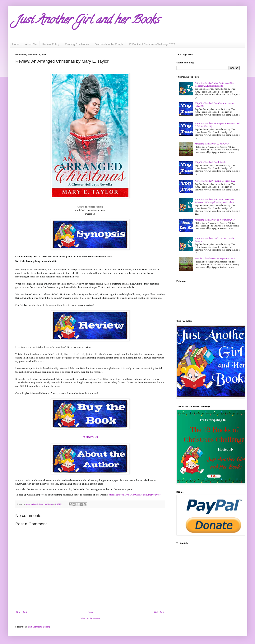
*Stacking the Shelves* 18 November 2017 (215, 220)
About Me (31, 44)
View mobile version (90, 618)
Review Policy (51, 44)
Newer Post (22, 612)
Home (16, 44)
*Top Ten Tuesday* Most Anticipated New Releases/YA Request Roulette (215, 84)
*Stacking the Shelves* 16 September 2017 (215, 258)
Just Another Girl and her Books (87, 21)
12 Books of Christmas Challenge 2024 (152, 44)
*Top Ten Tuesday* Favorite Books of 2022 (215, 181)
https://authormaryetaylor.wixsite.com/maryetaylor (135, 495)
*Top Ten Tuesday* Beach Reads (210, 162)
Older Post (159, 612)
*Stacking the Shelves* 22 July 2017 (212, 144)
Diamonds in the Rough (109, 44)
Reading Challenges (77, 44)
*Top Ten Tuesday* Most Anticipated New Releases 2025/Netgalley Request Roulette (215, 201)
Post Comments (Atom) (39, 627)
